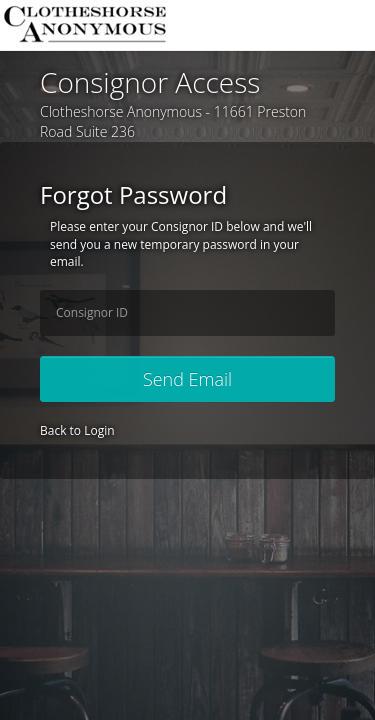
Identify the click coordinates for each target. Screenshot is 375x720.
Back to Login (77, 430)
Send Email (187, 379)
